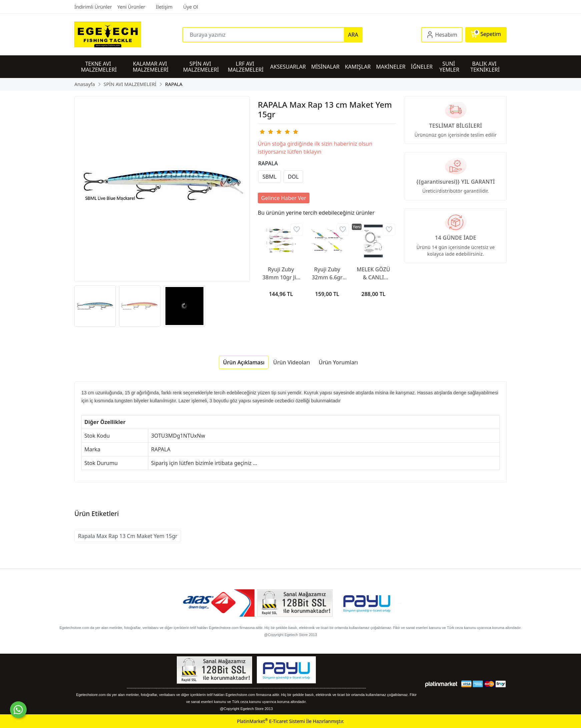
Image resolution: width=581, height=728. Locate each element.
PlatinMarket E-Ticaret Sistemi (271, 721)
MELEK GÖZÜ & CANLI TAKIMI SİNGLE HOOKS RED (373, 273)
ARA (353, 35)
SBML (269, 177)
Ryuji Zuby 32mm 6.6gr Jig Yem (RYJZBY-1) (327, 273)
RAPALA (268, 163)
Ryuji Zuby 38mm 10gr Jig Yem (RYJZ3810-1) (281, 273)
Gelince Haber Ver (284, 198)
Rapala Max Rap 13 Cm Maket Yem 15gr (128, 536)
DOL (293, 177)
